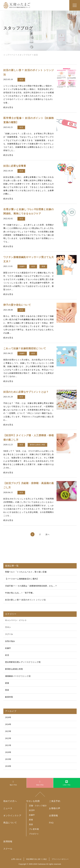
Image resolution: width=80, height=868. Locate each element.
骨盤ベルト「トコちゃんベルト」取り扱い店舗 (26, 572)
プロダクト (34, 834)
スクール (9, 634)
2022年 (8, 738)
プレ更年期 (34, 829)
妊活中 (32, 810)
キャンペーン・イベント (16, 620)
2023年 (8, 731)
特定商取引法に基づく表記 (37, 859)
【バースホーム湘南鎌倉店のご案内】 (22, 579)
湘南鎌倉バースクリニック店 (18, 676)
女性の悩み (10, 641)
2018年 (8, 766)
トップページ (9, 55)
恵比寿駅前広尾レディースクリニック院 (23, 662)
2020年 (8, 752)
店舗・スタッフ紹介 (38, 806)
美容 (7, 690)
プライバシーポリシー (60, 859)
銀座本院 (9, 697)
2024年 (8, 724)
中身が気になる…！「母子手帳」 (20, 593)
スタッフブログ (24, 55)
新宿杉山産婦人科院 (14, 669)
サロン (8, 627)
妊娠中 (8, 648)
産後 (7, 683)
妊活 (7, 655)
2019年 (8, 759)
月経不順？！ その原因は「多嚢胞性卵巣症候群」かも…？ (31, 586)
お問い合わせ (16, 859)
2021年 (8, 745)
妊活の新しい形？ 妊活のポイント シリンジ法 (25, 600)
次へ (47, 534)
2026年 (8, 717)
